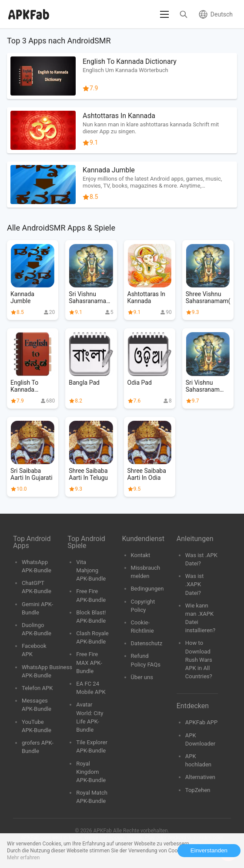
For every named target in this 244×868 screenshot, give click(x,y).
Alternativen (200, 777)
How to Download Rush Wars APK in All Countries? (199, 660)
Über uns (142, 677)
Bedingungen (147, 589)
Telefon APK (37, 688)
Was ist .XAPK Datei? (195, 584)
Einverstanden (209, 850)
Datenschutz (147, 643)
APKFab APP (201, 722)
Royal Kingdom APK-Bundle (91, 772)
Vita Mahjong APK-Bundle (91, 570)
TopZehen (198, 790)
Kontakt (141, 555)
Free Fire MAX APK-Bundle (89, 662)
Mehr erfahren (23, 858)
